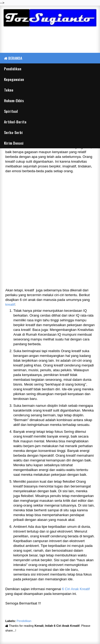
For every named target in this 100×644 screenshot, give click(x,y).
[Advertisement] (50, 41)
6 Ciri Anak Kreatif (76, 589)
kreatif (10, 304)
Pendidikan (24, 621)
